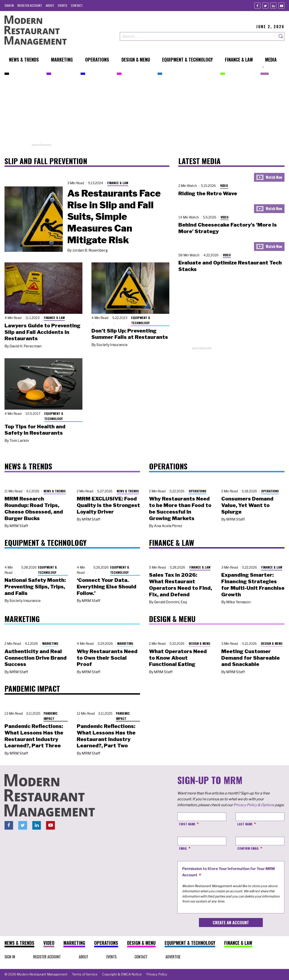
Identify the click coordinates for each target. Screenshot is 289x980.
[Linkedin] (273, 6)
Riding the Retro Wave (208, 193)
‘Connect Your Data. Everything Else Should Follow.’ (107, 587)
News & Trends (55, 491)
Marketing (50, 643)
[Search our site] (198, 36)
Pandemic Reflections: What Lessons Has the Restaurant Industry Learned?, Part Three (34, 736)
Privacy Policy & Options (254, 805)
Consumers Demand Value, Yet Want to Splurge (247, 505)
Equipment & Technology (141, 320)
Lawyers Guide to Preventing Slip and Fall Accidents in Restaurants (42, 332)
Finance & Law (118, 183)
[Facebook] (257, 6)
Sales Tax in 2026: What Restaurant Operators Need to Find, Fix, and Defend (181, 585)
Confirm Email (248, 848)
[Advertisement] (144, 111)
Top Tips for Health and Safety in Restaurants (35, 430)
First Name (187, 824)
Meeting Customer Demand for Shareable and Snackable (251, 658)
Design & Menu (199, 643)
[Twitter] (265, 6)
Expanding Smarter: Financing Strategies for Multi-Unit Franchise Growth (253, 585)
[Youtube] (281, 6)
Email (183, 848)
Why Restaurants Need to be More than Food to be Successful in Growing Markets (180, 508)
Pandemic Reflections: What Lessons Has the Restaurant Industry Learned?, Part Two (106, 736)
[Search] (281, 36)
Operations (198, 491)
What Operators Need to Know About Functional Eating (178, 658)
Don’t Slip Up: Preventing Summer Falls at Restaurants (130, 334)
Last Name (245, 824)
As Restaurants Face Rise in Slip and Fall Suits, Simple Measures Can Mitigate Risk (114, 217)
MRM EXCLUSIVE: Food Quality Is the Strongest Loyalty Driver (108, 505)
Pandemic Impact (51, 716)
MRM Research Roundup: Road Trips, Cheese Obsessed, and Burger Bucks (34, 508)
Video (224, 185)
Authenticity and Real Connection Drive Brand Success (36, 658)
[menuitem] (9, 5)
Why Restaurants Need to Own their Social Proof (107, 658)
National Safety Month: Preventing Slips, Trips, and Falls (35, 587)
